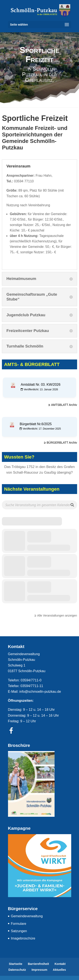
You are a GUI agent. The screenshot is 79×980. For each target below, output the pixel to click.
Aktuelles (59, 970)
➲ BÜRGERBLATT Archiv (60, 443)
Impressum (39, 970)
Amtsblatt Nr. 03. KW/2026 (41, 385)
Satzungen (19, 931)
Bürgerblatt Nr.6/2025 (36, 424)
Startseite (16, 964)
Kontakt (60, 964)
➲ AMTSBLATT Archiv (62, 405)
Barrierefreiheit (38, 964)
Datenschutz (17, 970)
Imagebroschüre (23, 938)
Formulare (19, 924)
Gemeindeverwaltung (27, 916)
